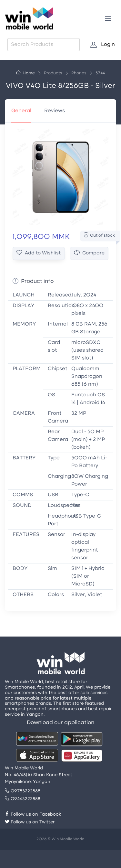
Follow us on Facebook (33, 814)
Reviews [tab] (55, 111)
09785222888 (23, 791)
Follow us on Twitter (30, 822)
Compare (89, 253)
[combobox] (44, 45)
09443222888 (23, 799)
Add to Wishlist (39, 253)
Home (25, 73)
